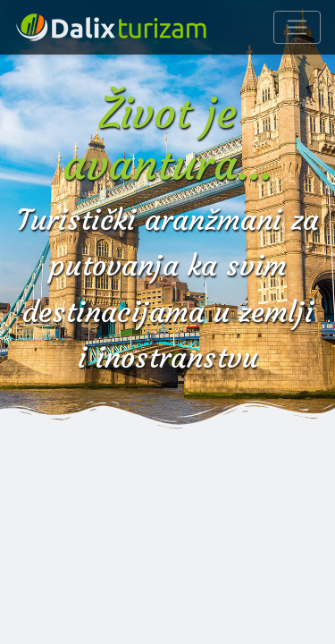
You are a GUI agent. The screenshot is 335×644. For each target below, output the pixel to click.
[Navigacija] (297, 27)
